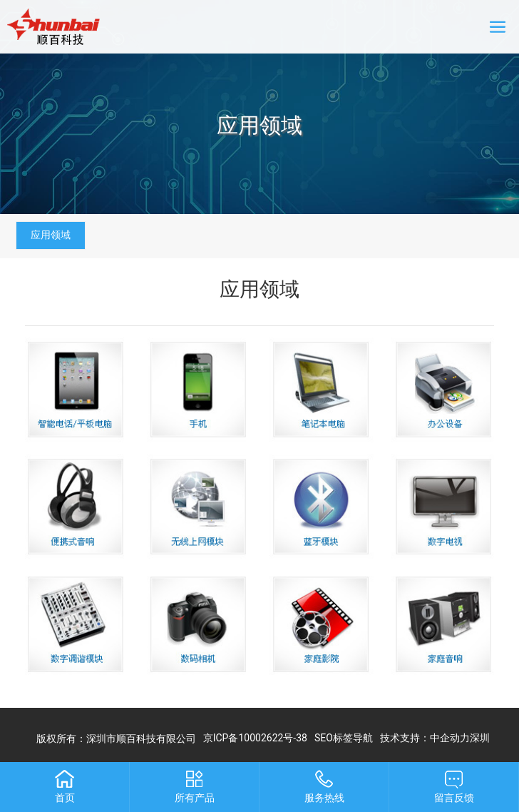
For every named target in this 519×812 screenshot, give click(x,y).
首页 (65, 798)
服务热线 (324, 798)
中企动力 (450, 738)
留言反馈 (454, 798)
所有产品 (195, 798)
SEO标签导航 (344, 738)
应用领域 (259, 125)
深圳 (480, 738)
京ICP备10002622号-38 (255, 738)
